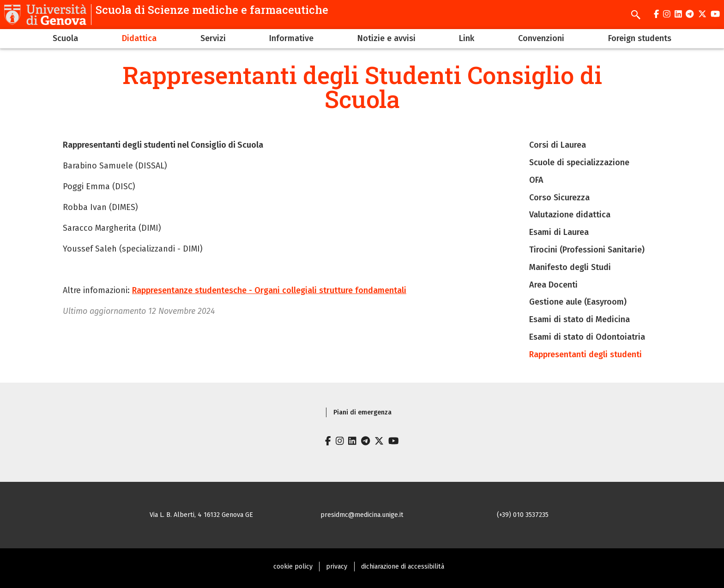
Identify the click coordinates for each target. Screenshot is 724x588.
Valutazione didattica (570, 215)
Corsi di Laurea (558, 145)
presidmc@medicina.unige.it (362, 515)
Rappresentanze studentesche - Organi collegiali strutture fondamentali (269, 290)
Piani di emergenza (362, 412)
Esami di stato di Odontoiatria (587, 337)
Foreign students (640, 38)
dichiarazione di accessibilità (403, 567)
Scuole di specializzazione (579, 162)
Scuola (65, 38)
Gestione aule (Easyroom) (578, 302)
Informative (291, 38)
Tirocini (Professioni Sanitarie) (587, 250)
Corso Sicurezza (559, 198)
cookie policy (293, 567)
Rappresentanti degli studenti (585, 354)
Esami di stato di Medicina (579, 319)
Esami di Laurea (559, 232)
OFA (536, 180)
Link (467, 38)
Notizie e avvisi (386, 38)
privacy (337, 567)
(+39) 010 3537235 (523, 515)
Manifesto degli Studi (570, 267)
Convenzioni (541, 38)
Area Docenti (553, 285)
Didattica (139, 38)
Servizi (213, 38)
